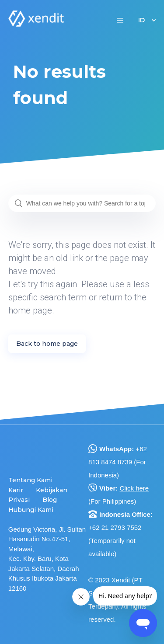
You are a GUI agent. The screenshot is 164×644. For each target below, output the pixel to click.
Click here (134, 488)
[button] (120, 20)
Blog (50, 500)
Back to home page (47, 344)
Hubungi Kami (31, 510)
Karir (16, 490)
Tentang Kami (30, 480)
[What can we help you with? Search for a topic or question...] (82, 203)
